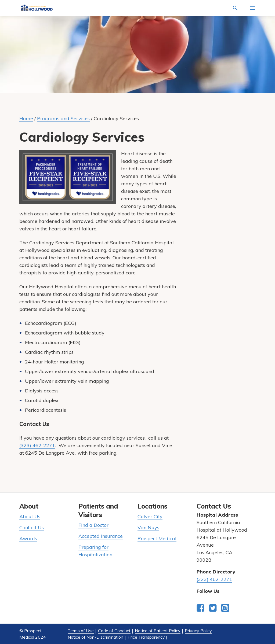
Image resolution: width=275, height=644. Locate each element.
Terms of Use (81, 631)
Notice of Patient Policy (158, 631)
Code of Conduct (114, 631)
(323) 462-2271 (37, 445)
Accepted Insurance (101, 536)
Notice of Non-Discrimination (95, 637)
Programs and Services (63, 118)
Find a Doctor (93, 525)
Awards (28, 538)
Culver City (150, 516)
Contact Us (32, 527)
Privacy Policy (198, 631)
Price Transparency (146, 637)
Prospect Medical (157, 538)
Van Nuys (148, 527)
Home (26, 118)
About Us (30, 516)
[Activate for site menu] (252, 8)
